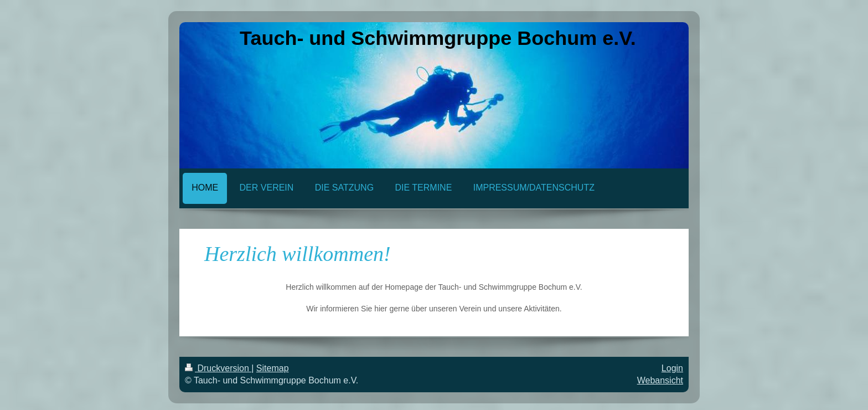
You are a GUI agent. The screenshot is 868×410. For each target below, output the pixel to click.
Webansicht (660, 380)
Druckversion (218, 368)
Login (672, 368)
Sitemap (273, 368)
